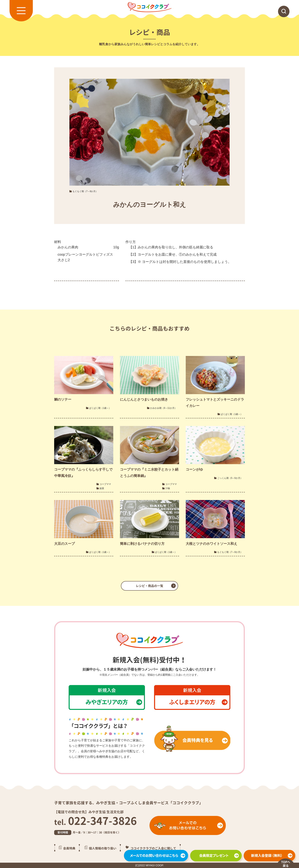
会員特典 (69, 848)
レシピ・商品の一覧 (149, 586)
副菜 (102, 488)
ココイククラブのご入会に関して (153, 848)
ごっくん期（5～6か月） (230, 478)
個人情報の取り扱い (103, 848)
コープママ (105, 484)
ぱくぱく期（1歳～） (100, 408)
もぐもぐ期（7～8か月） (85, 191)
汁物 (168, 488)
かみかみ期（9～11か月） (163, 408)
